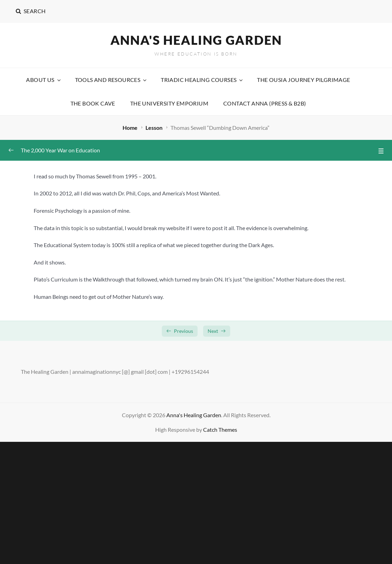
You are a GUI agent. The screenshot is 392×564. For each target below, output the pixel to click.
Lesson (155, 128)
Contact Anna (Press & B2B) (265, 103)
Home (131, 128)
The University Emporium (169, 103)
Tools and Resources (111, 80)
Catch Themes (220, 430)
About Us (44, 80)
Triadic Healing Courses (202, 80)
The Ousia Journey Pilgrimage (303, 80)
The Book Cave (93, 103)
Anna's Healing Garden (196, 40)
